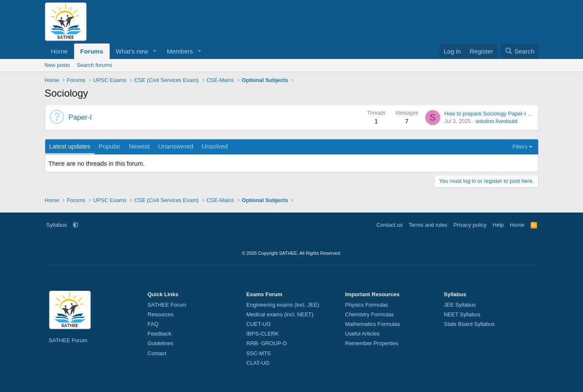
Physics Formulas (367, 305)
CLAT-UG (258, 363)
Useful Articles (362, 334)
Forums (92, 51)
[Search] (520, 51)
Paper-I (80, 117)
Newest (139, 146)
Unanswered (176, 146)
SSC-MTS (259, 353)
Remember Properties (372, 343)
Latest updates (70, 146)
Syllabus (57, 225)
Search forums (94, 65)
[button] (154, 51)
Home (59, 51)
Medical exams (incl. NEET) (280, 314)
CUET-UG (259, 324)
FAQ (153, 324)
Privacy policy (470, 225)
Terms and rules (428, 225)
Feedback (160, 334)
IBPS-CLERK (263, 334)
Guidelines (161, 343)
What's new (132, 51)
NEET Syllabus (462, 314)
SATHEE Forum (68, 340)
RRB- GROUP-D (267, 343)
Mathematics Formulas (373, 324)
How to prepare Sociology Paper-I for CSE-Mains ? (506, 114)
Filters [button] (520, 147)
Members (180, 51)
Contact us (389, 225)
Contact (157, 353)
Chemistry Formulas (370, 314)
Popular (110, 146)
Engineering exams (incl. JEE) (283, 305)
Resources (161, 314)
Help (498, 225)
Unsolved (215, 146)
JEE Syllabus (460, 305)
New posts (58, 65)
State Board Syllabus (469, 324)
